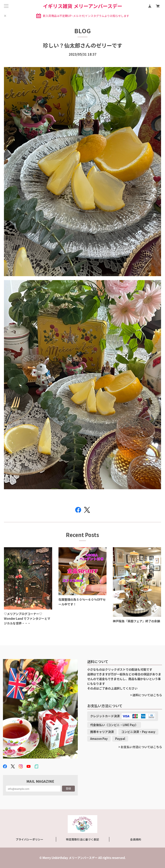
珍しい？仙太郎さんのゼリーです (83, 45)
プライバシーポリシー (30, 839)
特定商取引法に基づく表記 (82, 839)
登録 (68, 788)
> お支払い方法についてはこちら (140, 747)
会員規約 (136, 839)
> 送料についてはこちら (146, 695)
